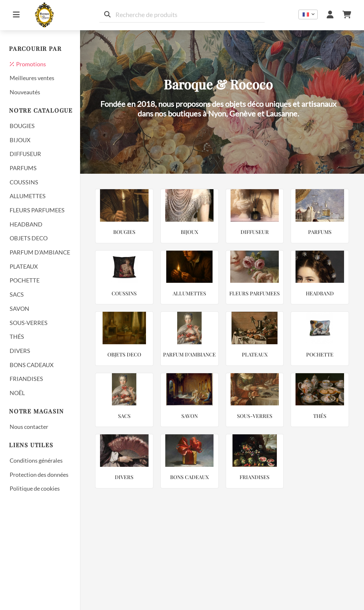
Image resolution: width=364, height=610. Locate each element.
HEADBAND (26, 224)
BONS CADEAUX (32, 365)
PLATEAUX (24, 266)
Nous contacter (29, 427)
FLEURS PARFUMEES (37, 210)
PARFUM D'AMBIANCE (40, 252)
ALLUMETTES (28, 196)
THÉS (17, 337)
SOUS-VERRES (29, 323)
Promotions (28, 64)
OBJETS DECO (29, 238)
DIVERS (20, 351)
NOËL (17, 393)
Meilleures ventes (32, 78)
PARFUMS (23, 168)
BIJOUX (20, 140)
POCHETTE (25, 280)
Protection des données (39, 475)
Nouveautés (25, 92)
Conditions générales (36, 460)
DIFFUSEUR (25, 154)
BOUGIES (22, 126)
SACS (17, 294)
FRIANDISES (26, 379)
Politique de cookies (35, 488)
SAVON (19, 309)
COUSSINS (24, 182)
